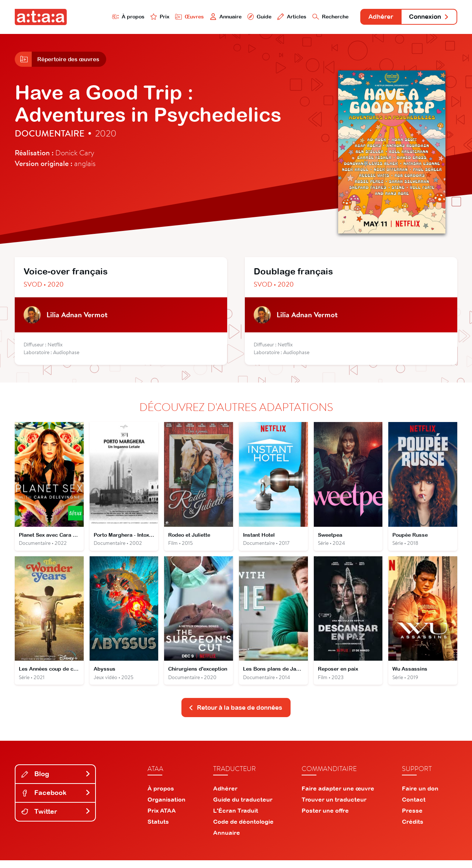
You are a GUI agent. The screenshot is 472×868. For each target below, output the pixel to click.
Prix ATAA (162, 818)
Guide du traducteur (243, 807)
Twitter (56, 819)
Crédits (413, 829)
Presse (412, 818)
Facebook (56, 800)
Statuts (158, 829)
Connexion (427, 18)
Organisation (166, 807)
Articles (277, 17)
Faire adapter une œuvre (338, 796)
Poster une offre (325, 818)
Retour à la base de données (235, 715)
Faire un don (420, 796)
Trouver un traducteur (334, 807)
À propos (104, 17)
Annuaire (207, 17)
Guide (243, 17)
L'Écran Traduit (236, 818)
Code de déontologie (243, 829)
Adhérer (373, 18)
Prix (137, 17)
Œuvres (169, 17)
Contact (414, 807)
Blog (56, 782)
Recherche (319, 17)
